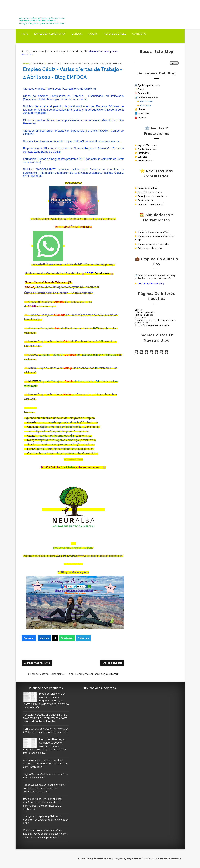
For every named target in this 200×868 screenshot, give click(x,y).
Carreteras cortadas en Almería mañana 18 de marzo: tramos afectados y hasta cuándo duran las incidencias (45, 718)
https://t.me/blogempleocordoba (60, 453)
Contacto (139, 34)
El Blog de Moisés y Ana (36, 10)
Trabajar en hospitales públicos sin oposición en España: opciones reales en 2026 (46, 820)
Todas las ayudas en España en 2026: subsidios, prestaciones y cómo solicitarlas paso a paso (44, 788)
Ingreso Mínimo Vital (148, 145)
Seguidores (86, 293)
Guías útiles (143, 113)
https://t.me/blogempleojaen (53, 431)
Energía (141, 89)
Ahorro (141, 109)
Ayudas (93, 34)
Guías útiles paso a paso (150, 192)
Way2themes (134, 859)
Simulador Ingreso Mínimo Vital (153, 232)
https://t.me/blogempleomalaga (58, 440)
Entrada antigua (112, 663)
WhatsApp (67, 638)
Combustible (144, 93)
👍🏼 (83, 273)
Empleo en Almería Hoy (50, 34)
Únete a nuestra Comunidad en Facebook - (53, 273)
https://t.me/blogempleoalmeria (59, 422)
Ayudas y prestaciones (149, 85)
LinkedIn (44, 638)
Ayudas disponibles (147, 149)
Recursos (142, 118)
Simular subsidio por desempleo (154, 244)
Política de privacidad (145, 312)
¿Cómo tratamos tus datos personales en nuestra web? (155, 321)
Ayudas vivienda (146, 160)
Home (26, 64)
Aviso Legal (140, 317)
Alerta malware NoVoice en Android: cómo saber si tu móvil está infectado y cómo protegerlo (45, 764)
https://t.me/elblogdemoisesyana (58, 287)
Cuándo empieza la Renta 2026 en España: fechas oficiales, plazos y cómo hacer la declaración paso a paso (45, 834)
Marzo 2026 (146, 101)
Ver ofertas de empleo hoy (151, 283)
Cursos (77, 34)
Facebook (29, 638)
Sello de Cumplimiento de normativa (153, 325)
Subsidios (142, 157)
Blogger (114, 674)
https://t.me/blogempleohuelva (57, 449)
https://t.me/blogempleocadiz (55, 436)
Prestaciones (144, 153)
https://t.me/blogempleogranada (61, 427)
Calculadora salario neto (150, 248)
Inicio (24, 34)
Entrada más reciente (37, 663)
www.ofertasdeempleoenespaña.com (101, 556)
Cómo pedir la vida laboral (151, 204)
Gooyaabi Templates (169, 859)
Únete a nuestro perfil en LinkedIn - (47, 293)
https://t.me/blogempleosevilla (57, 444)
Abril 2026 (145, 105)
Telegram (84, 638)
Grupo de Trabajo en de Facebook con (62, 395)
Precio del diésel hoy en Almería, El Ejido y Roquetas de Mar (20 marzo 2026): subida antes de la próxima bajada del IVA (46, 701)
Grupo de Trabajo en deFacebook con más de (63, 315)
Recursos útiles (115, 34)
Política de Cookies (144, 315)
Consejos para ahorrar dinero (152, 196)
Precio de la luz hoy (147, 188)
